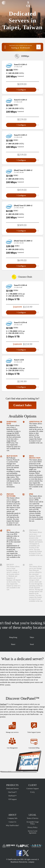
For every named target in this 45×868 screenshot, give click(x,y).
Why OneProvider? (12, 825)
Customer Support (33, 789)
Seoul (32, 642)
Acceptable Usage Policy (33, 823)
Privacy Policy (33, 827)
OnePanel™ (12, 796)
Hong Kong (13, 635)
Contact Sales (22, 405)
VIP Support (12, 799)
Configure (21, 90)
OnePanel (3, 704)
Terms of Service (33, 818)
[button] (22, 3)
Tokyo (32, 635)
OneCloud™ (12, 792)
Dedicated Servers (12, 789)
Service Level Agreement (33, 832)
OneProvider (4, 4)
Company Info (12, 818)
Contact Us (12, 822)
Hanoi (13, 642)
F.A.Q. (33, 792)
